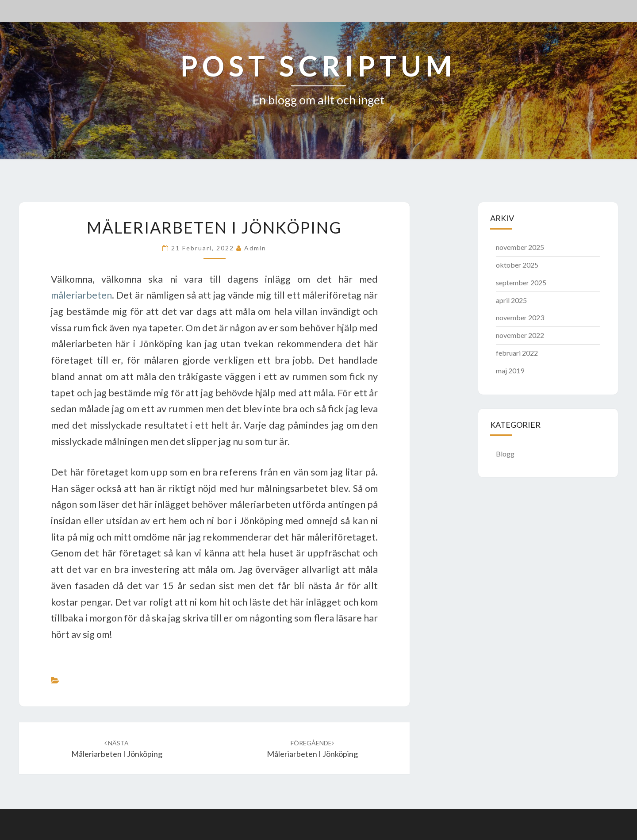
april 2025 (511, 300)
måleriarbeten (81, 295)
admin (255, 248)
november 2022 (520, 335)
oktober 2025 (517, 265)
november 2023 (520, 317)
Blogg (505, 454)
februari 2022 (517, 353)
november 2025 (520, 247)
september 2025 (521, 282)
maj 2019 (510, 370)
